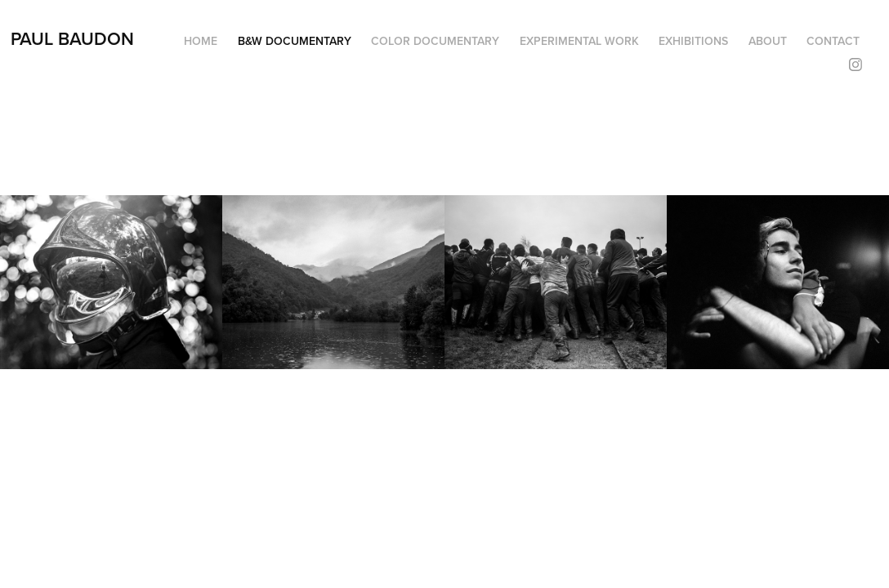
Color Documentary (435, 41)
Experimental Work (579, 41)
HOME (201, 41)
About (768, 41)
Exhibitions (693, 41)
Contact (833, 41)
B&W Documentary (295, 41)
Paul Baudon (72, 38)
